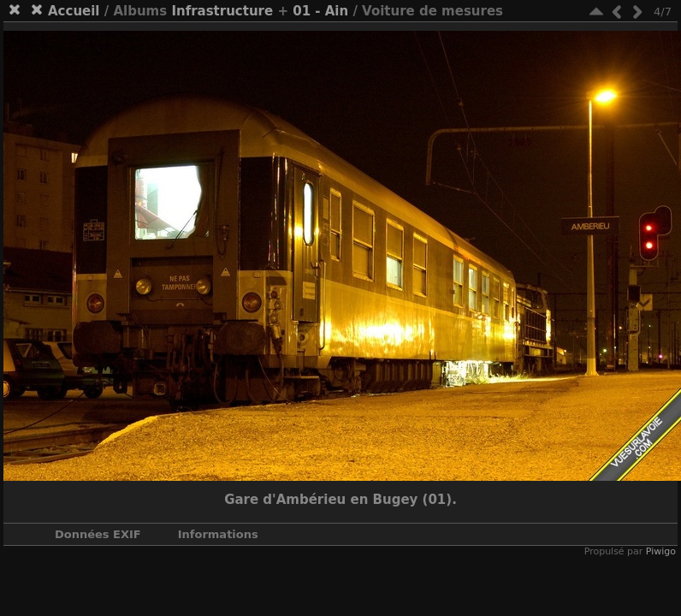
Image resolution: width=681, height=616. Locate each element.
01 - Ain (320, 11)
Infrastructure (222, 11)
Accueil (74, 11)
